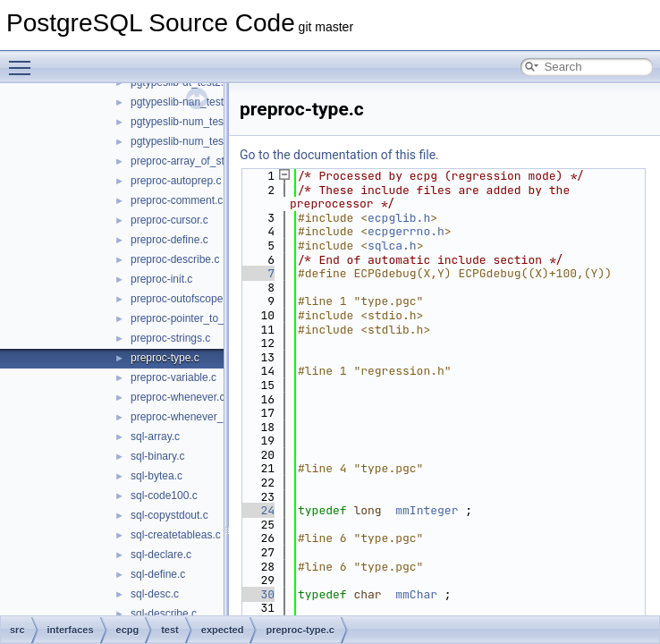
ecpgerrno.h (406, 231)
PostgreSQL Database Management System (136, 112)
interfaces (97, 368)
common (94, 309)
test (110, 505)
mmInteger (427, 510)
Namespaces (62, 151)
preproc (120, 486)
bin (80, 289)
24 (257, 510)
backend (93, 269)
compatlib (125, 407)
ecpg (99, 387)
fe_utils (90, 328)
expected (138, 525)
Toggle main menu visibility (24, 60)
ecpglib (119, 427)
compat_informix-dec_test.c (196, 564)
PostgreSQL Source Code (78, 92)
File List (63, 210)
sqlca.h (392, 246)
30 (257, 594)
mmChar (416, 594)
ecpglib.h (399, 218)
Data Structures (68, 171)
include (90, 348)
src (66, 250)
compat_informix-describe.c (196, 584)
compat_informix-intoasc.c (193, 604)
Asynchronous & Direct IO (92, 131)
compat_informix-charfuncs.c (199, 545)
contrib (75, 230)
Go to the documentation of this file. (339, 155)
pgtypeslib (126, 466)
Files (42, 191)
